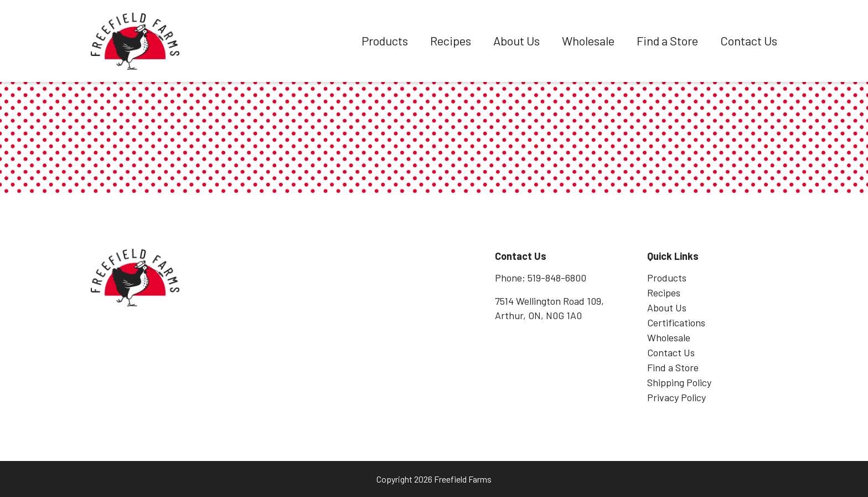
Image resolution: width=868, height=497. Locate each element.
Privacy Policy (676, 397)
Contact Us (749, 40)
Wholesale (588, 40)
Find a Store (667, 40)
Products (385, 40)
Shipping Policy (679, 382)
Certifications (676, 322)
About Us (516, 40)
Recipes (451, 40)
